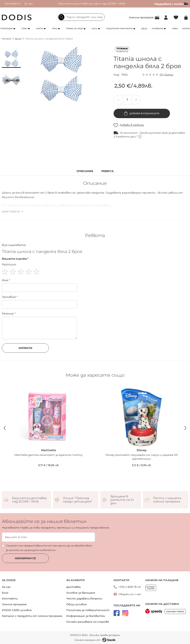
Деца (144, 29)
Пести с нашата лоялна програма (167, 500)
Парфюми (157, 29)
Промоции (6, 29)
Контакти (13, 4)
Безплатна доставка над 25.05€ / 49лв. (29, 500)
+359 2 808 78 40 (130, 587)
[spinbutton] (127, 100)
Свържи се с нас (130, 594)
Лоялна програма (141, 17)
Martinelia (49, 450)
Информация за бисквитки (86, 616)
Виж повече (11, 212)
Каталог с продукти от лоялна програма (32, 616)
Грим (24, 29)
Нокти (40, 29)
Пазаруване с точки (171, 4)
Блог (5, 593)
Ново (175, 29)
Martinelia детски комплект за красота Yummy (49, 455)
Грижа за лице (74, 29)
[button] (11, 58)
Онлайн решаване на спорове (88, 622)
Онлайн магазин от (95, 640)
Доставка (73, 587)
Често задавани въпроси (84, 599)
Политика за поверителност (88, 610)
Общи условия (77, 604)
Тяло (55, 29)
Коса (94, 29)
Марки (186, 29)
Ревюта (107, 171)
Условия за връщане (81, 593)
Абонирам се (25, 558)
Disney (142, 450)
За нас (29, 4)
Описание (85, 171)
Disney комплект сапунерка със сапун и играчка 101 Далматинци (142, 457)
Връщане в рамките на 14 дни (122, 500)
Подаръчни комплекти (119, 29)
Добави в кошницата (144, 113)
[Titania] (122, 50)
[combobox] (81, 17)
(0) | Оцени (166, 75)
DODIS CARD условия (17, 610)
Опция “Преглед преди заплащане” (78, 500)
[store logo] (17, 17)
